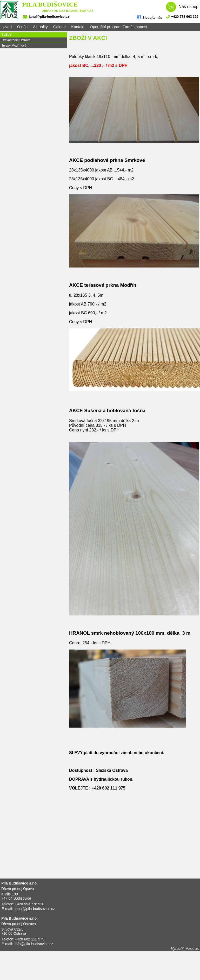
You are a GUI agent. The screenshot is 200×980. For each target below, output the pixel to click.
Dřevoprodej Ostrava (16, 40)
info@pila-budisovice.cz (34, 944)
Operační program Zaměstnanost (119, 27)
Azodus (192, 948)
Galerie (59, 27)
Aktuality (40, 27)
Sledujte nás (150, 17)
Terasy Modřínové (14, 46)
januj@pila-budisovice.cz (49, 17)
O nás (22, 27)
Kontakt (78, 27)
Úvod (7, 27)
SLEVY (7, 35)
